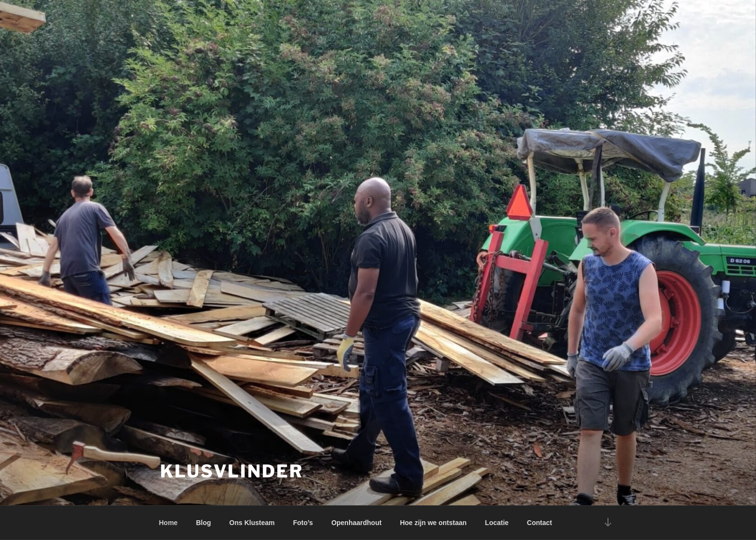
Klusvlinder (232, 471)
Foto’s (303, 523)
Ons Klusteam (252, 523)
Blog (203, 523)
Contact (540, 523)
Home (169, 523)
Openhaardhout (356, 523)
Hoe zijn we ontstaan (433, 523)
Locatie (497, 523)
